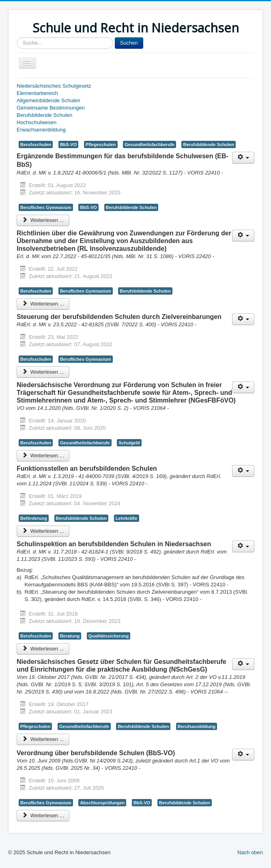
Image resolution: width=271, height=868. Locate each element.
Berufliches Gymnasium (46, 207)
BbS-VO (69, 144)
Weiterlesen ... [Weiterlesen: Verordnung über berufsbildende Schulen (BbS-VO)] (43, 815)
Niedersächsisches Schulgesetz (54, 86)
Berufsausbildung (197, 726)
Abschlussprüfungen (102, 803)
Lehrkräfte (127, 518)
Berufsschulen (36, 144)
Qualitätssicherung (109, 636)
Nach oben (250, 852)
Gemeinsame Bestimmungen (51, 108)
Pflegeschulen (101, 144)
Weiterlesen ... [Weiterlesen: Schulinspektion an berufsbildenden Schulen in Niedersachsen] (43, 649)
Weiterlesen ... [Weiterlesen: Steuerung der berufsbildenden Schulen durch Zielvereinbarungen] (43, 372)
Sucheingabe (17, 38)
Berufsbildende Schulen (44, 115)
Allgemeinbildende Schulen (48, 100)
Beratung (70, 636)
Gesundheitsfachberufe (149, 144)
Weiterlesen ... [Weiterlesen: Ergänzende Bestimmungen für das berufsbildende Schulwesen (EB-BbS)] (43, 220)
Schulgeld (129, 443)
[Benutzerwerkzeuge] (243, 158)
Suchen (129, 43)
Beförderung (34, 518)
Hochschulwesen (37, 122)
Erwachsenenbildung (41, 130)
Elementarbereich (37, 93)
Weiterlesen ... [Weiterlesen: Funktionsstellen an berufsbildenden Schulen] (43, 531)
